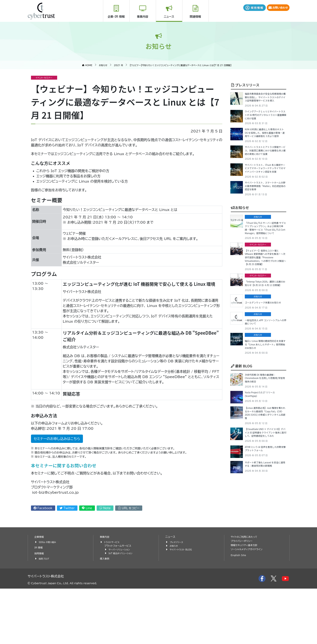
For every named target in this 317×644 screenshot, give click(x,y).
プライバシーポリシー (243, 596)
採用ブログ (45, 614)
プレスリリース (245, 85)
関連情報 (195, 17)
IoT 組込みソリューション (123, 609)
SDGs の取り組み (49, 597)
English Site (240, 611)
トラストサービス (113, 597)
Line (87, 508)
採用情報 (40, 609)
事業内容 (143, 17)
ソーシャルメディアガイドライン (249, 605)
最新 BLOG (242, 435)
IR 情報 (39, 603)
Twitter (67, 508)
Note (105, 508)
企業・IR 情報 (116, 17)
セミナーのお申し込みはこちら (57, 439)
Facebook (43, 508)
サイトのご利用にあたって (246, 592)
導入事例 (105, 614)
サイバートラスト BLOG (183, 605)
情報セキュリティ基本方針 (246, 600)
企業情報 (40, 592)
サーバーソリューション (121, 605)
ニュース (169, 17)
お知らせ (240, 243)
